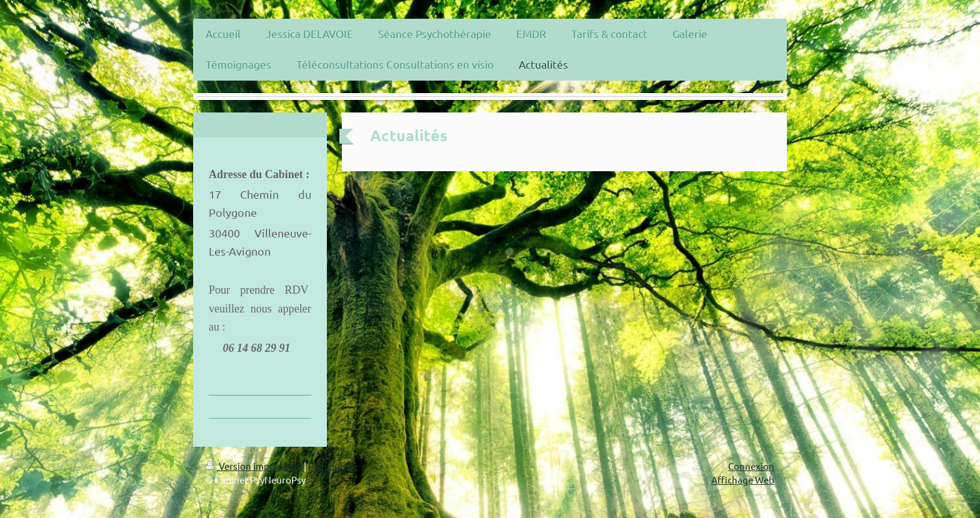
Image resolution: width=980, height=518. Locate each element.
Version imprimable (255, 466)
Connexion (751, 466)
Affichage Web (743, 480)
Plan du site (333, 466)
